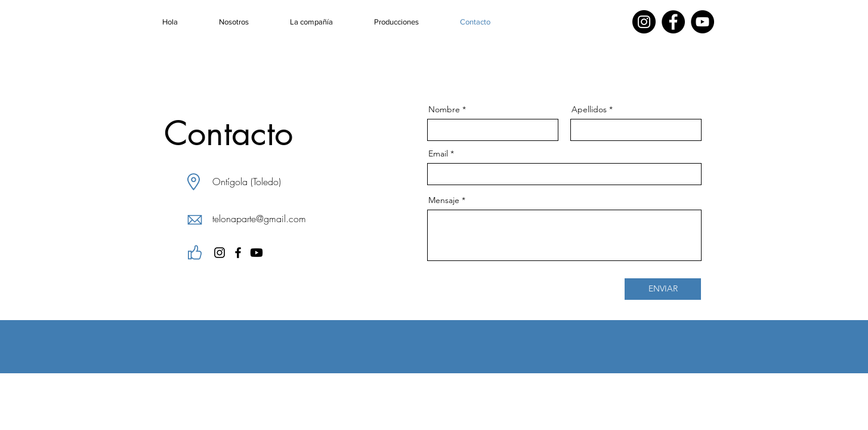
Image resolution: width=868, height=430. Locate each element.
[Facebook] (673, 22)
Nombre (444, 109)
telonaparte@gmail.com (259, 219)
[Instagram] (644, 22)
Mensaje (444, 200)
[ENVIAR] (663, 289)
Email (438, 153)
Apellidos (589, 109)
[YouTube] (702, 22)
